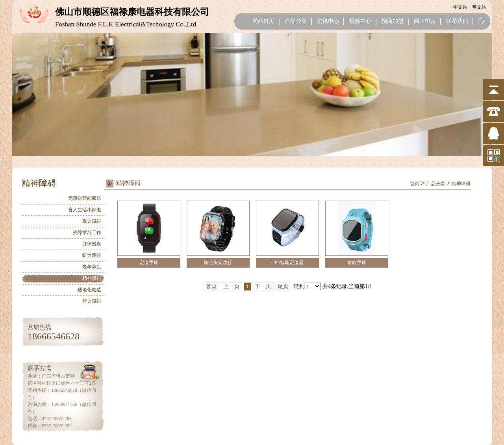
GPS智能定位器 (287, 263)
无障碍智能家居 (85, 198)
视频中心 (360, 21)
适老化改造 (89, 290)
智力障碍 (92, 301)
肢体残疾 (92, 244)
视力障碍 (92, 221)
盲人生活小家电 (85, 210)
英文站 (479, 7)
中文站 (460, 7)
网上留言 (425, 21)
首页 (415, 184)
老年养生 (92, 267)
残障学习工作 (87, 233)
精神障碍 (92, 278)
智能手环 (357, 263)
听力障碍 (92, 255)
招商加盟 (393, 21)
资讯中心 (328, 21)
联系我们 (457, 21)
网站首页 (263, 21)
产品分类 (296, 21)
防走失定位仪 (218, 263)
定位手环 (149, 263)
